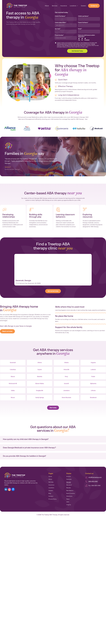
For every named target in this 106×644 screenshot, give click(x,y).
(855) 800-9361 (93, 481)
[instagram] (9, 490)
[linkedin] (6, 490)
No (82, 40)
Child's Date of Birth (61, 22)
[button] (53, 439)
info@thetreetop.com (95, 477)
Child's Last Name (83, 16)
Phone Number (59, 35)
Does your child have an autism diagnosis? (86, 36)
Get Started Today (77, 51)
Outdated (87, 40)
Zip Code (58, 29)
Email (80, 29)
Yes (79, 40)
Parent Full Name (83, 22)
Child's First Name (60, 16)
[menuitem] (45, 6)
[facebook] (13, 490)
